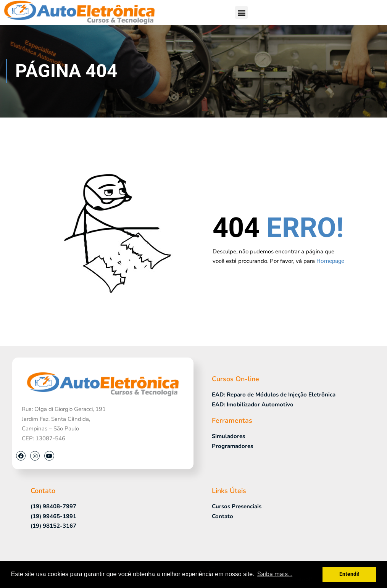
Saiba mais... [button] (275, 574)
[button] (241, 12)
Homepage (330, 261)
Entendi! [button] (349, 574)
